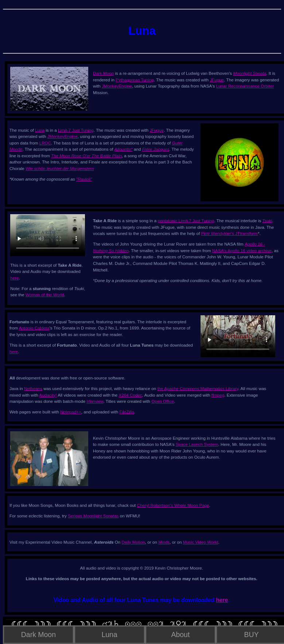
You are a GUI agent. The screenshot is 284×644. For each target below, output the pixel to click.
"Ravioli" (84, 179)
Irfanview (95, 401)
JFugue (217, 80)
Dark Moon (103, 73)
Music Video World (201, 542)
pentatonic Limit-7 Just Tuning (186, 221)
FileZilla (127, 412)
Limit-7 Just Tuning (76, 130)
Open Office (163, 401)
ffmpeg (218, 395)
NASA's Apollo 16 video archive (242, 250)
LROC (45, 143)
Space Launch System (197, 444)
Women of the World (45, 295)
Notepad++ (71, 412)
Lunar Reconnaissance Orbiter (245, 86)
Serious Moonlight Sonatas (93, 516)
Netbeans (33, 388)
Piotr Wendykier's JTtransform (230, 233)
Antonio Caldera (34, 328)
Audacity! (48, 395)
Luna (40, 130)
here (14, 278)
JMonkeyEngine (117, 86)
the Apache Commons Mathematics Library (198, 388)
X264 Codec (131, 395)
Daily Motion (133, 542)
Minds (164, 542)
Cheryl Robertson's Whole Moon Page (173, 505)
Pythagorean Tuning (135, 80)
